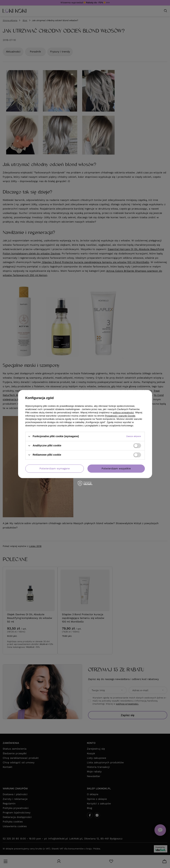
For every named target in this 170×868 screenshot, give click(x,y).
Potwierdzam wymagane (55, 468)
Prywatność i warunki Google (120, 416)
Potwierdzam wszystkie (116, 468)
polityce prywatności (123, 412)
